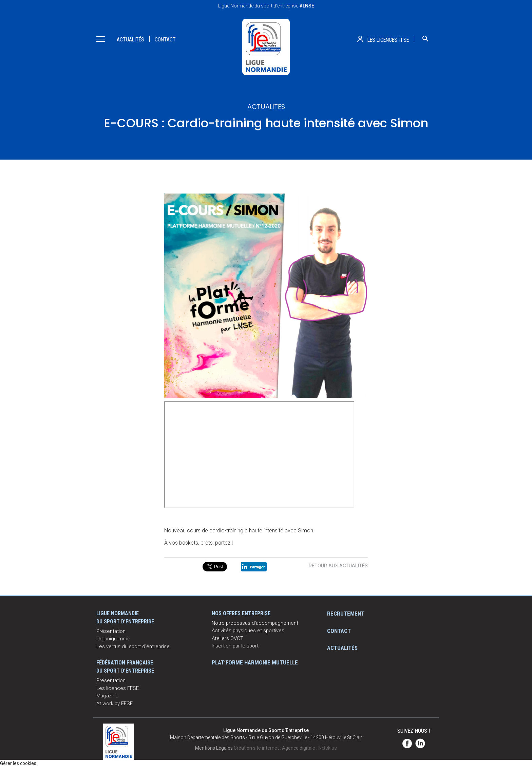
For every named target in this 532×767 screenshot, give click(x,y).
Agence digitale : (300, 748)
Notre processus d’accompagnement (255, 623)
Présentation (111, 631)
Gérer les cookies (18, 763)
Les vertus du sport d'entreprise (133, 646)
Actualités (130, 40)
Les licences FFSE (118, 688)
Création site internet (256, 748)
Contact (165, 40)
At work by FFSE (115, 704)
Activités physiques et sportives (248, 631)
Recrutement (346, 614)
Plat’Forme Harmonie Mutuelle (255, 662)
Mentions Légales (214, 748)
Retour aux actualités (338, 566)
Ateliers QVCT (227, 638)
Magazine (107, 696)
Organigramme (113, 639)
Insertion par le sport (235, 646)
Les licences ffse (388, 40)
